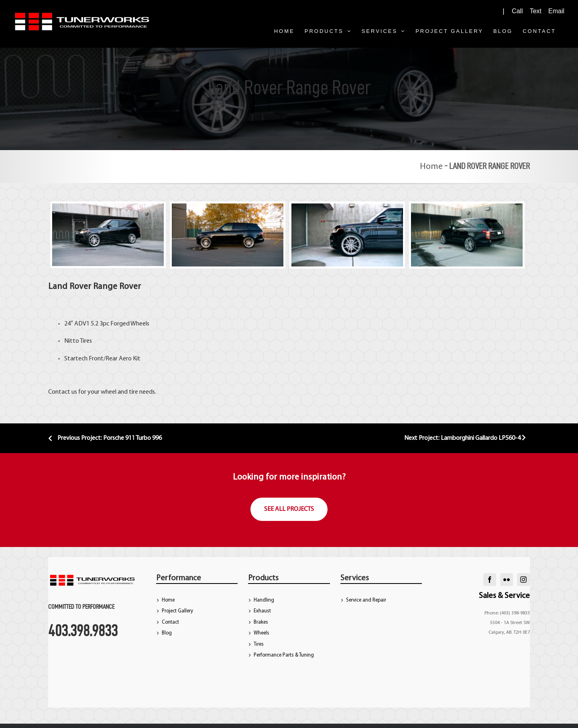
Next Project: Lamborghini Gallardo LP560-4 (465, 438)
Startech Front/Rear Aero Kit (102, 359)
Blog (167, 633)
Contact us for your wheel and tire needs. (102, 392)
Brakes (261, 622)
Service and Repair (366, 600)
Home (431, 167)
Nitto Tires (78, 341)
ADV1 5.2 (86, 324)
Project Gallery (177, 611)
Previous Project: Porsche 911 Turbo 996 (105, 438)
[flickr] (507, 580)
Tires (259, 644)
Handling (264, 600)
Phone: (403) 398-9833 (507, 613)
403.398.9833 (83, 630)
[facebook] (490, 580)
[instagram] (523, 580)
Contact (170, 622)
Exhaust (262, 611)
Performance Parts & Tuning (284, 655)
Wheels (262, 633)
